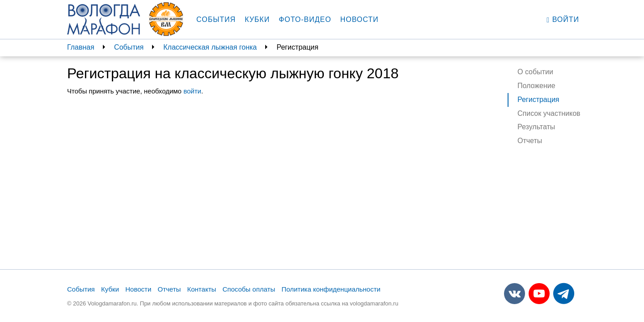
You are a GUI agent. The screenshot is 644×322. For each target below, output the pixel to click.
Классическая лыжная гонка (210, 47)
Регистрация (538, 100)
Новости (360, 19)
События (216, 19)
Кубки (257, 19)
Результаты (536, 127)
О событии (535, 72)
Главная (81, 47)
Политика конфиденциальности (331, 289)
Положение (536, 86)
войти (192, 91)
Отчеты (530, 141)
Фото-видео (305, 19)
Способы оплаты (249, 289)
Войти (563, 20)
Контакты (202, 289)
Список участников (549, 113)
